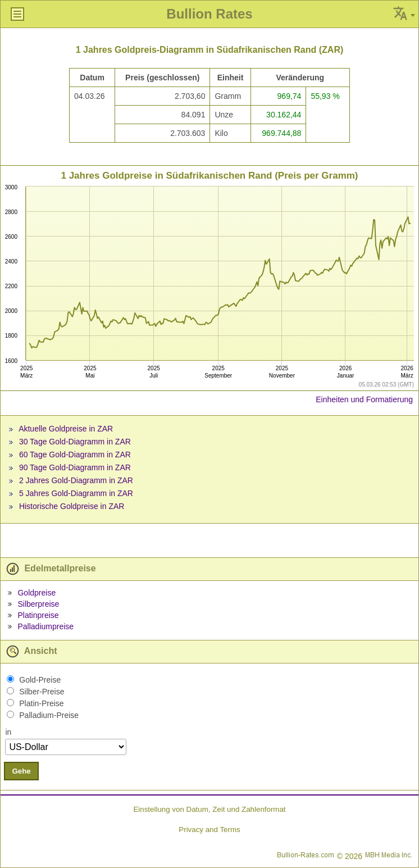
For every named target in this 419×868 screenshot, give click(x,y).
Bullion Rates (209, 14)
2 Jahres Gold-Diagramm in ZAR (76, 480)
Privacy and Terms (209, 830)
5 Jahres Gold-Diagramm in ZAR (76, 493)
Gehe (21, 771)
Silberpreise (38, 604)
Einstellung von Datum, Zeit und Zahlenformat (209, 809)
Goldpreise (37, 593)
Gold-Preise (40, 680)
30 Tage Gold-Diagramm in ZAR (75, 442)
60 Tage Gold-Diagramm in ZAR (75, 455)
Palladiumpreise (45, 626)
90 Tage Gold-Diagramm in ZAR (75, 467)
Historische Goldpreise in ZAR (72, 506)
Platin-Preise (41, 703)
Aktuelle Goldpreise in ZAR (66, 429)
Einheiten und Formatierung (364, 399)
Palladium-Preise (49, 715)
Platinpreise (38, 615)
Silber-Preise (42, 692)
